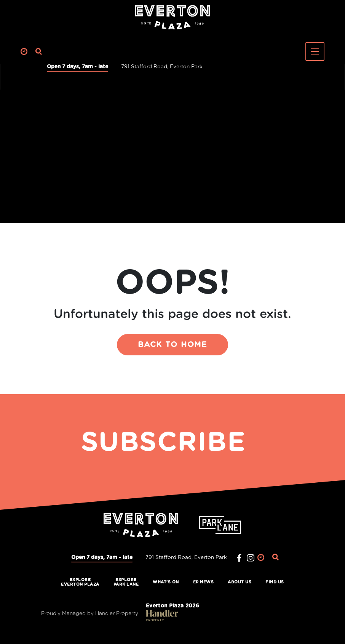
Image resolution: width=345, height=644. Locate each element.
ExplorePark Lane (126, 582)
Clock (24, 52)
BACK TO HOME (172, 345)
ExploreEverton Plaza (80, 582)
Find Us (275, 582)
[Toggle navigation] (315, 51)
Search (39, 52)
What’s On (166, 582)
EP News (204, 582)
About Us (240, 582)
